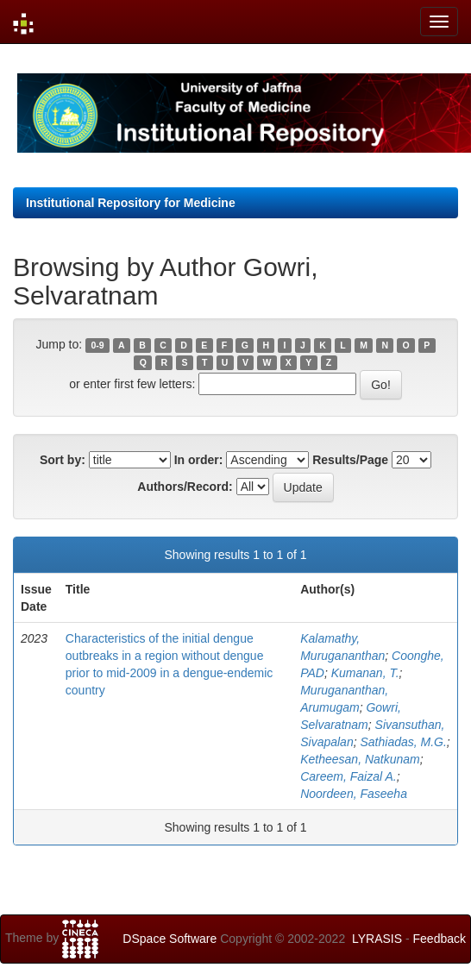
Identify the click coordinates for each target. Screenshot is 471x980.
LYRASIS (377, 939)
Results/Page (350, 460)
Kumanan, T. (365, 673)
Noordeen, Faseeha (354, 794)
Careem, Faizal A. (349, 776)
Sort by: (63, 460)
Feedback (440, 939)
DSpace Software (170, 939)
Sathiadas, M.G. (403, 742)
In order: (199, 460)
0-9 (97, 345)
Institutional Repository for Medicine (131, 203)
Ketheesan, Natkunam (360, 759)
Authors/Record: (185, 487)
